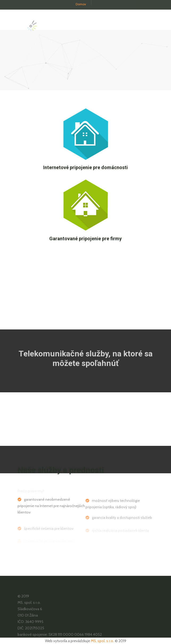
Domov (81, 3)
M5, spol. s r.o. (102, 641)
